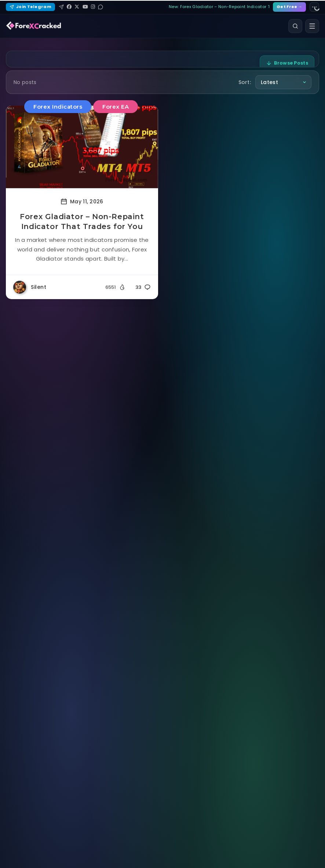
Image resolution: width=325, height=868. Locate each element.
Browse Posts (287, 63)
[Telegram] (61, 7)
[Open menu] (312, 26)
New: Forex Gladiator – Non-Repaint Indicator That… (219, 7)
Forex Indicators (58, 107)
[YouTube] (85, 7)
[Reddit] (101, 7)
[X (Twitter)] (77, 7)
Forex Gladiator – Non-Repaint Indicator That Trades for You (82, 221)
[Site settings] (314, 7)
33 (143, 287)
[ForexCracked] (34, 26)
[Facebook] (69, 7)
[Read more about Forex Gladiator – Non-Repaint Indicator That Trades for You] (82, 147)
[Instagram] (93, 7)
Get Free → (289, 7)
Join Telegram (30, 7)
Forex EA (116, 107)
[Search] (295, 26)
